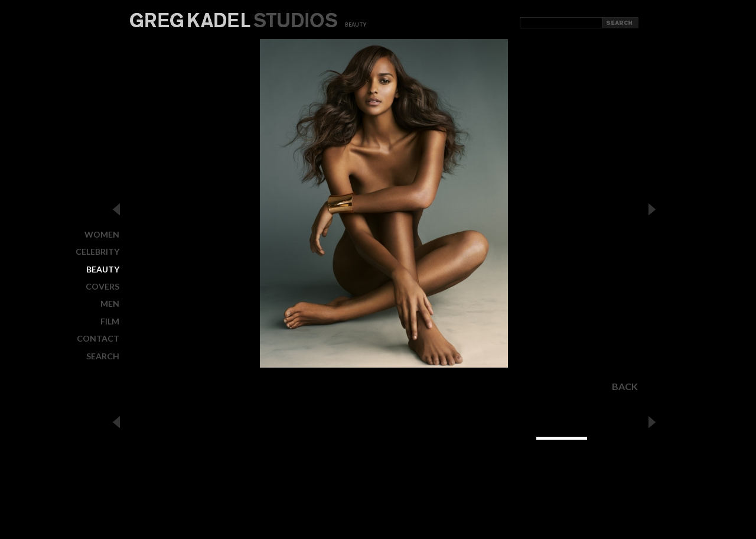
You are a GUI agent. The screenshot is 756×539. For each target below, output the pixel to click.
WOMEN (102, 234)
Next (652, 209)
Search (103, 356)
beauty (356, 25)
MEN (110, 303)
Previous (116, 209)
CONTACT (98, 338)
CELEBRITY (97, 251)
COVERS (102, 286)
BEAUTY (103, 269)
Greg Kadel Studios (234, 20)
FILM (110, 321)
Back (625, 387)
